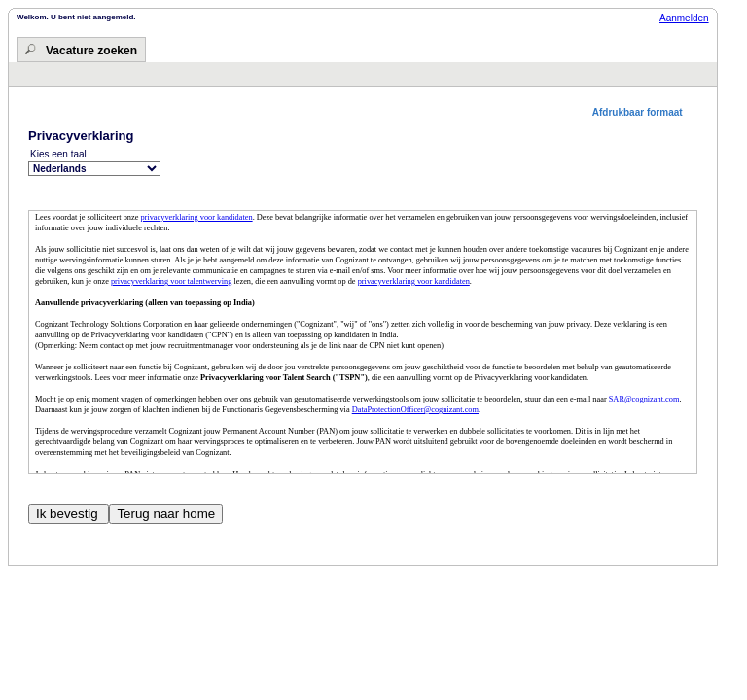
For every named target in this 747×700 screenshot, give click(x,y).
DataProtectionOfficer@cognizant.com (415, 410)
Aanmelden (684, 18)
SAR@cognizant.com (644, 399)
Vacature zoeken (91, 51)
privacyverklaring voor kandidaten (196, 217)
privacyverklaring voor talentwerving (171, 281)
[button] (645, 112)
